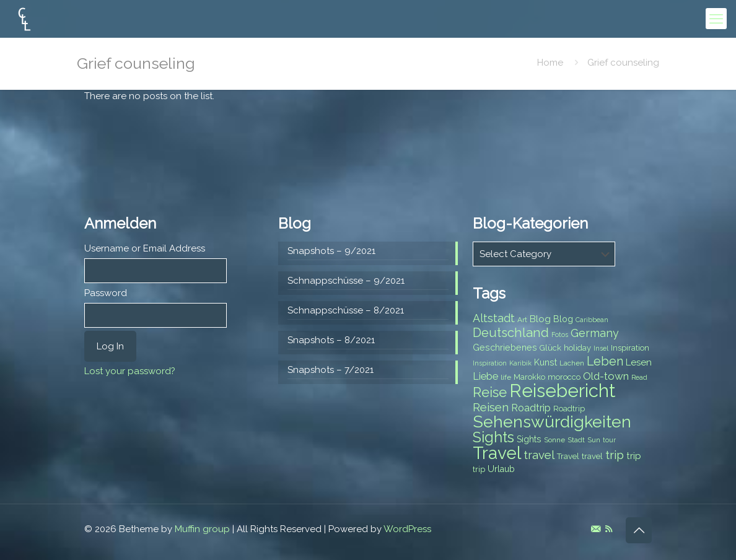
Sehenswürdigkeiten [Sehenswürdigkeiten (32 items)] (552, 422)
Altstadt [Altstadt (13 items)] (494, 318)
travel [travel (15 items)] (539, 455)
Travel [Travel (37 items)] (497, 453)
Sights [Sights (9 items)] (529, 439)
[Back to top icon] (639, 530)
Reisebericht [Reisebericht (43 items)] (562, 391)
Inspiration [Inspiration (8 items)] (630, 348)
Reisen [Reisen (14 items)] (491, 407)
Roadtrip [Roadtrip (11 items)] (531, 408)
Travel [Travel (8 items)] (568, 456)
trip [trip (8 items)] (479, 469)
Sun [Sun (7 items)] (594, 440)
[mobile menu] (716, 19)
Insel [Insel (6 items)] (601, 348)
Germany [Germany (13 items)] (595, 333)
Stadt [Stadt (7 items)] (576, 440)
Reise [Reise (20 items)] (490, 392)
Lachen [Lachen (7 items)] (572, 363)
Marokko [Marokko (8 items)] (529, 377)
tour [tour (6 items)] (609, 440)
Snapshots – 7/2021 (331, 370)
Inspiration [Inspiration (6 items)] (490, 363)
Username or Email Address (145, 248)
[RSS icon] (609, 529)
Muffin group (202, 529)
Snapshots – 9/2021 (331, 251)
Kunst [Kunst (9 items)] (545, 362)
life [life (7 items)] (506, 377)
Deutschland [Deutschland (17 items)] (511, 333)
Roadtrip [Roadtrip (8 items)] (569, 409)
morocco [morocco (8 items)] (564, 377)
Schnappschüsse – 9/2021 (346, 281)
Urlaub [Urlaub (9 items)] (501, 469)
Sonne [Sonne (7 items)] (554, 440)
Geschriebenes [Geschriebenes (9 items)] (505, 348)
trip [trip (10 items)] (634, 456)
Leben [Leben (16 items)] (605, 361)
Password (106, 293)
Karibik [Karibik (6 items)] (520, 363)
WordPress (407, 529)
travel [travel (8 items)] (592, 456)
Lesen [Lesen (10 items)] (639, 362)
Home (550, 63)
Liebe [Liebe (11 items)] (485, 376)
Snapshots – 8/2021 (331, 340)
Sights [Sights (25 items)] (493, 437)
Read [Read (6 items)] (639, 377)
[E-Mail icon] (596, 529)
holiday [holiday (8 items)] (577, 348)
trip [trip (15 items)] (615, 455)
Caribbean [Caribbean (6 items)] (592, 320)
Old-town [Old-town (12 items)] (606, 376)
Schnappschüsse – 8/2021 (346, 310)
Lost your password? (130, 371)
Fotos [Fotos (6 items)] (560, 335)
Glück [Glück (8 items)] (550, 348)
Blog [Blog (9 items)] (563, 319)
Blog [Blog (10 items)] (540, 319)
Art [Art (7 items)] (522, 320)
